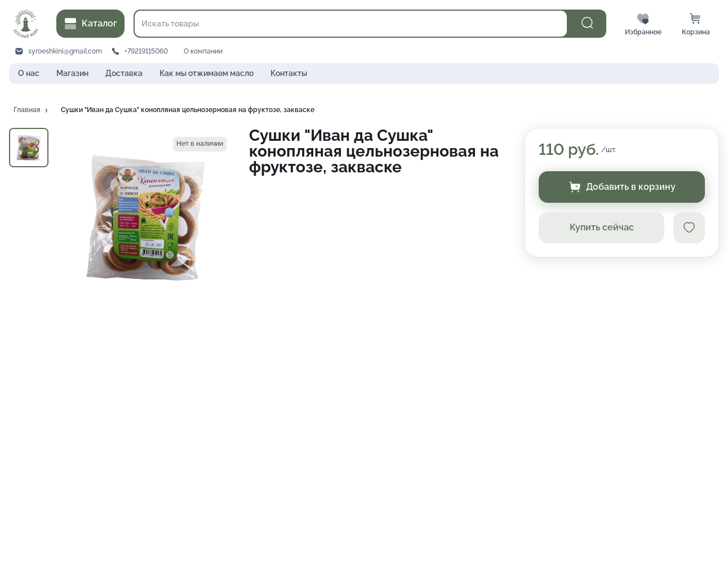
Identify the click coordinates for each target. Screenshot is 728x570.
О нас (29, 73)
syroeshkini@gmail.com (65, 51)
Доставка (124, 73)
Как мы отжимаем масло (207, 73)
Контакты (289, 73)
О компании (203, 51)
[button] (32, 110)
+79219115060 (146, 51)
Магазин (72, 73)
